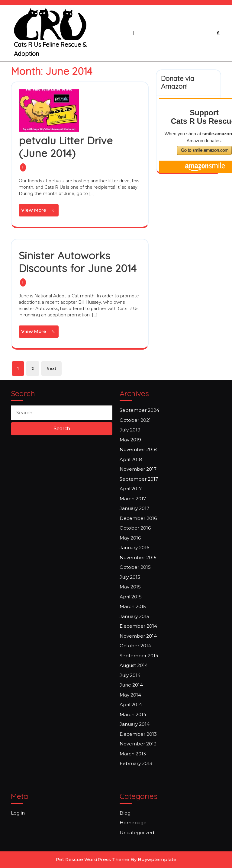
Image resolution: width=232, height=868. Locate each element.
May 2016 (130, 538)
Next (51, 368)
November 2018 (138, 449)
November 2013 (138, 744)
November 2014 (138, 636)
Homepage (133, 823)
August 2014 (134, 665)
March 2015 (133, 606)
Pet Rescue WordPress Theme (93, 859)
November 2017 (138, 469)
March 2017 (133, 499)
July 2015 (130, 577)
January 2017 (134, 508)
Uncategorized (137, 833)
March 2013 (133, 754)
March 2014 (133, 714)
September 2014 (139, 656)
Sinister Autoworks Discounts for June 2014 (78, 262)
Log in (18, 813)
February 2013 (136, 763)
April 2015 (131, 597)
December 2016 (138, 518)
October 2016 (135, 528)
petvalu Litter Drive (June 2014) (66, 147)
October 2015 (135, 567)
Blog (125, 813)
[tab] (134, 33)
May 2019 (130, 440)
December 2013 (138, 734)
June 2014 (131, 685)
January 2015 (134, 616)
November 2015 (138, 557)
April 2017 (131, 489)
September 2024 (139, 410)
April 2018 (131, 459)
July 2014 (130, 675)
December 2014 (138, 626)
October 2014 (135, 646)
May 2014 (130, 695)
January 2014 (135, 724)
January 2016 (134, 548)
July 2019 (130, 430)
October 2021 (135, 420)
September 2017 (139, 479)
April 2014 (131, 705)
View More (40, 211)
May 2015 (130, 587)
